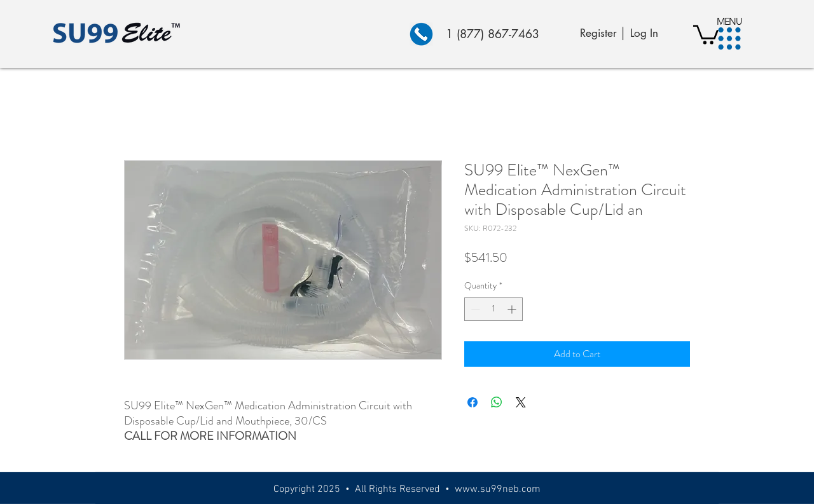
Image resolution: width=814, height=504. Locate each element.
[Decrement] (474, 309)
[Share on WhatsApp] (497, 402)
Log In (644, 33)
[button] (730, 39)
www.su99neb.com (498, 489)
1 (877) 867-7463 (493, 34)
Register (598, 33)
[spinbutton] (493, 309)
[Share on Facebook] (473, 402)
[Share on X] (521, 402)
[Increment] (513, 309)
